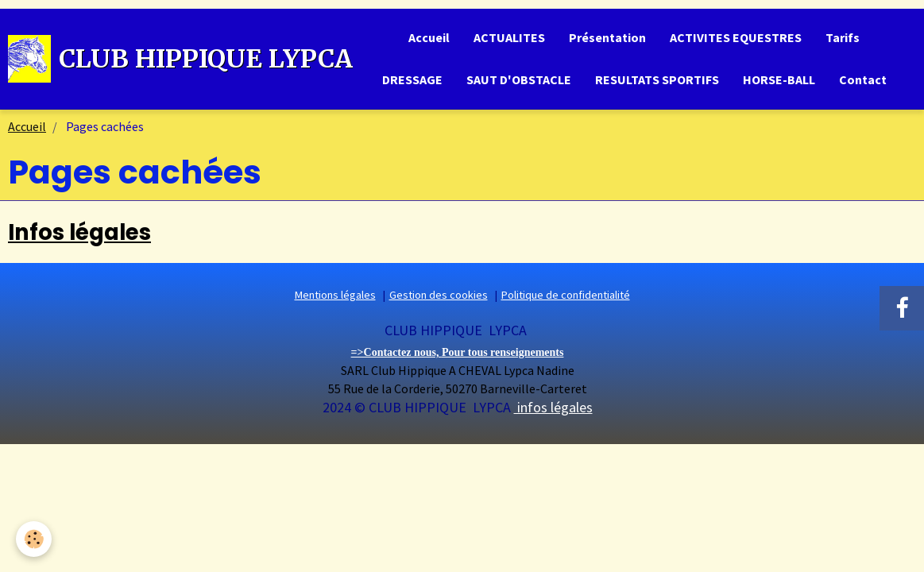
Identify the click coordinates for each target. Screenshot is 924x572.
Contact (863, 79)
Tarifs (843, 37)
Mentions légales (335, 295)
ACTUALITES (509, 37)
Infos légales (79, 232)
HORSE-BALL (779, 79)
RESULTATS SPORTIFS (657, 79)
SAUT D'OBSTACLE (519, 79)
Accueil (429, 37)
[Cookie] (34, 539)
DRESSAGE (412, 79)
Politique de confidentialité (566, 295)
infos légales (553, 407)
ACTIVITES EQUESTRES (736, 37)
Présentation (607, 37)
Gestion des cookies (439, 295)
